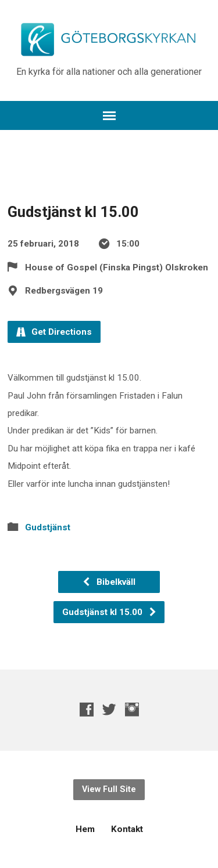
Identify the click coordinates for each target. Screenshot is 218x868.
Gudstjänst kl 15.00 (110, 612)
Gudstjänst (48, 527)
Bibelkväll (109, 582)
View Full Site (109, 789)
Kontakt (127, 829)
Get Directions (54, 332)
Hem (85, 829)
